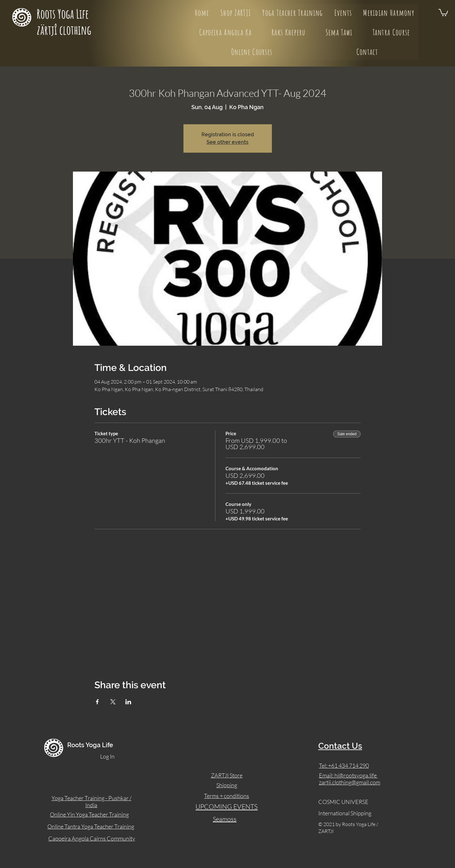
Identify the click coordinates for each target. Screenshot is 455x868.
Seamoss (225, 819)
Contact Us (340, 746)
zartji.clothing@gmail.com (350, 782)
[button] (443, 12)
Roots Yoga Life (64, 14)
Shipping (227, 785)
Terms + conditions (227, 796)
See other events (227, 142)
